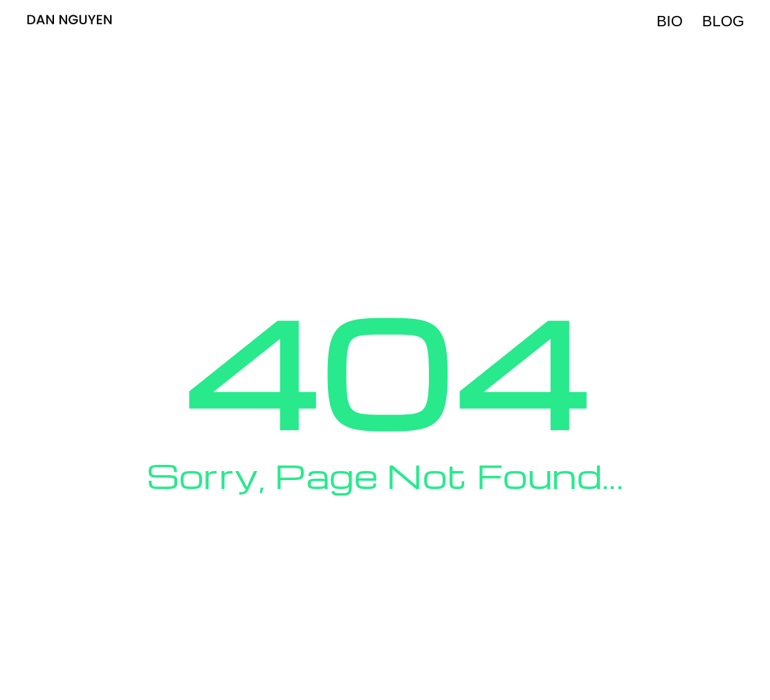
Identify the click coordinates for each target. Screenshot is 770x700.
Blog (723, 21)
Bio (670, 21)
